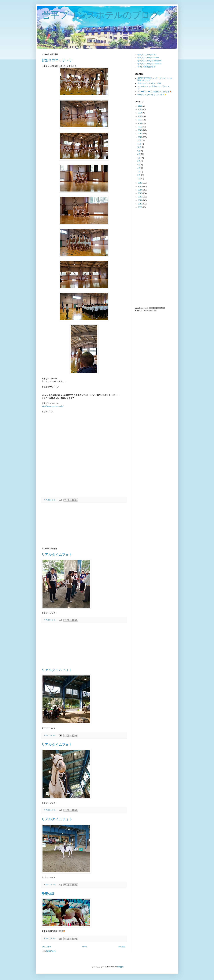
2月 (139, 175)
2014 (140, 190)
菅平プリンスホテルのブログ (100, 15)
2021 (140, 123)
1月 (139, 179)
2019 (140, 130)
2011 (140, 200)
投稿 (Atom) (51, 951)
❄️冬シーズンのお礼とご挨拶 (149, 83)
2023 (140, 116)
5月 (139, 165)
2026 (140, 106)
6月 (139, 161)
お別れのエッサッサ (57, 60)
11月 (139, 144)
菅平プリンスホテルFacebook (149, 64)
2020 (140, 127)
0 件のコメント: (50, 500)
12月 (139, 140)
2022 (140, 120)
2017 (140, 137)
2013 (140, 193)
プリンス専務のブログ (146, 67)
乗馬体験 (48, 894)
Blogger (120, 967)
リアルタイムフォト (57, 555)
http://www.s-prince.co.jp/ (53, 406)
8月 (139, 154)
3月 (139, 172)
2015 (140, 186)
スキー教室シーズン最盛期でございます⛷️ (155, 92)
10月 (139, 147)
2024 (140, 113)
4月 (139, 168)
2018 (140, 134)
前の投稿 (122, 947)
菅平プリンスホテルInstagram (149, 61)
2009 (140, 207)
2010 (140, 204)
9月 (139, 151)
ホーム (85, 947)
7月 (139, 158)
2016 (140, 183)
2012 (140, 197)
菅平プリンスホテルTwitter (148, 58)
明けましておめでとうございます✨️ (152, 95)
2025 (140, 109)
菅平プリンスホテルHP (147, 55)
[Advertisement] (84, 525)
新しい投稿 (47, 947)
